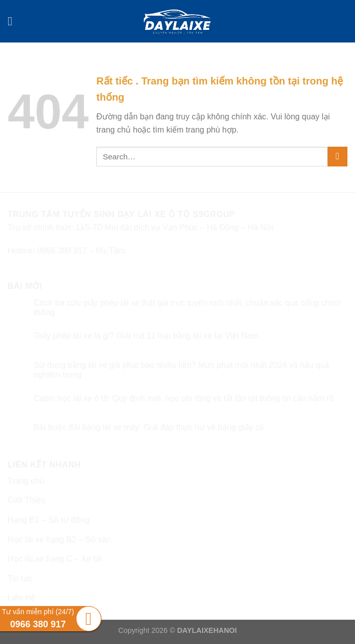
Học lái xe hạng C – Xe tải (55, 559)
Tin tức (20, 578)
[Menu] (14, 21)
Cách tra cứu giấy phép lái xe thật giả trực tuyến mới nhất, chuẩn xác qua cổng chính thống (188, 308)
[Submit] (338, 157)
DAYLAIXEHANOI (207, 630)
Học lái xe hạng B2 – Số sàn (59, 540)
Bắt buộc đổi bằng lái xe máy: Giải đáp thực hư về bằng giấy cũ (149, 427)
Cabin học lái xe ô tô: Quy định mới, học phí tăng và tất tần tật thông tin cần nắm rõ (184, 398)
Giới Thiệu (26, 500)
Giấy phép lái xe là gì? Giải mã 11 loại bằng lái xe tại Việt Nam (146, 336)
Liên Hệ (22, 598)
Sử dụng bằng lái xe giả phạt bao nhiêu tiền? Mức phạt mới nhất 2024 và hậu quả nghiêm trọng (182, 370)
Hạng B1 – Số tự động (49, 520)
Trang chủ (26, 481)
